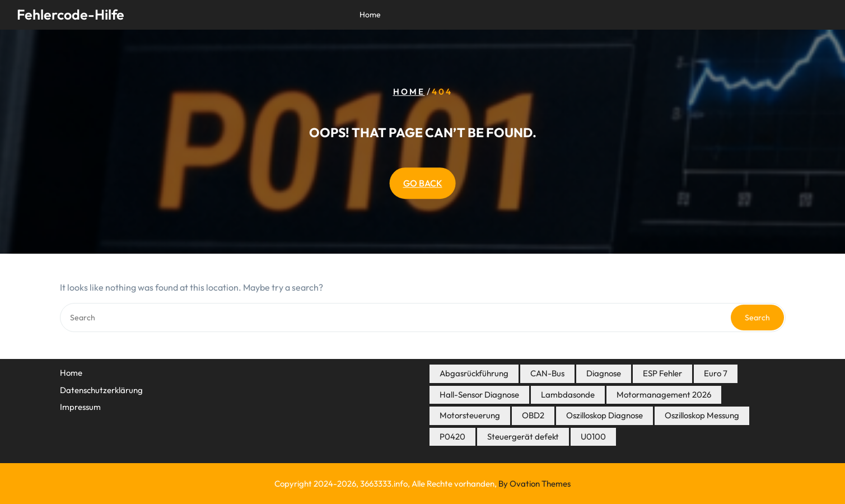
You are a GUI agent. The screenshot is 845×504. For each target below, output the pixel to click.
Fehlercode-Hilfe (71, 15)
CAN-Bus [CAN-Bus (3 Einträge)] (547, 373)
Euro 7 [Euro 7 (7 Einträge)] (716, 373)
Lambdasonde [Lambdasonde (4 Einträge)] (568, 395)
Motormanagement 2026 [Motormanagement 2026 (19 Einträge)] (664, 395)
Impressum (80, 407)
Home (370, 15)
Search (757, 318)
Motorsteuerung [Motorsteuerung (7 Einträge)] (470, 415)
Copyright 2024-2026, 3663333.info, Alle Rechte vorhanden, (423, 484)
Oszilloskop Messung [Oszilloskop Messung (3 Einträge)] (702, 415)
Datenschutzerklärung (101, 390)
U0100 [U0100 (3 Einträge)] (593, 437)
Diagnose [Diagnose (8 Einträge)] (604, 373)
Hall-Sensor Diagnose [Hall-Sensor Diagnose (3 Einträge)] (479, 395)
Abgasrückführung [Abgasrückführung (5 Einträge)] (474, 373)
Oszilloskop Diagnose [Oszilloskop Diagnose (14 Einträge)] (604, 415)
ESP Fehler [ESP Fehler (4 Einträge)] (662, 373)
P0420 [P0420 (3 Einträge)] (452, 437)
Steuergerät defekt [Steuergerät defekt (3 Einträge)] (523, 437)
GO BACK (423, 183)
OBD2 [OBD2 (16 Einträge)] (533, 415)
